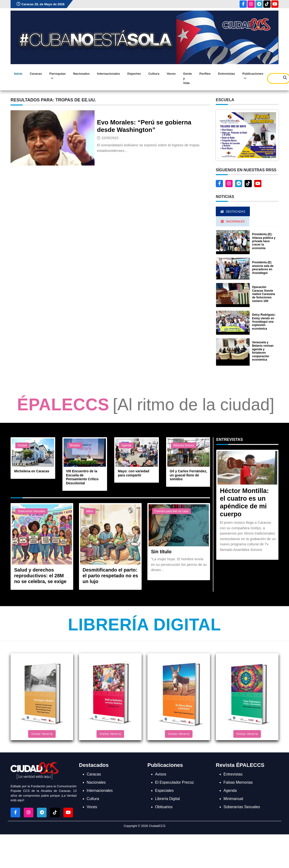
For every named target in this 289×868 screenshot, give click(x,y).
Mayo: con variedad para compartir (134, 473)
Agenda (126, 445)
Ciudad (22, 445)
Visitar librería (42, 734)
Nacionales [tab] (233, 222)
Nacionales (81, 74)
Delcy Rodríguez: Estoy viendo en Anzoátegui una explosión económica (264, 322)
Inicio (18, 74)
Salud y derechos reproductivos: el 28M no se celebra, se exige (40, 576)
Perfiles (205, 74)
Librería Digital (144, 625)
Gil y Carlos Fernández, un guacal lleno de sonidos (188, 475)
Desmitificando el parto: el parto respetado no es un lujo (110, 576)
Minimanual (233, 799)
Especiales (164, 791)
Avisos (161, 774)
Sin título (161, 552)
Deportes (134, 74)
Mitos (90, 511)
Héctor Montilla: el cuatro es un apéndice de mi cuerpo (244, 502)
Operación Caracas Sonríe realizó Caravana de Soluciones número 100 (263, 294)
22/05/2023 (110, 138)
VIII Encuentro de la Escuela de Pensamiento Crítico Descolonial (82, 477)
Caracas (36, 74)
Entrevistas (227, 74)
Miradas (75, 445)
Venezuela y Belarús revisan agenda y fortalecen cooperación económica (263, 351)
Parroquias (58, 76)
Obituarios (164, 807)
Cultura (154, 74)
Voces (171, 74)
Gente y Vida (188, 78)
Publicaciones (253, 76)
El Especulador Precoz (175, 782)
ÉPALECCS (63, 405)
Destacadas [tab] (233, 212)
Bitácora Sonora (184, 445)
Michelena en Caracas (32, 471)
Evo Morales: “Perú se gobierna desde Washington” (144, 126)
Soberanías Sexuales (31, 511)
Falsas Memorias (238, 782)
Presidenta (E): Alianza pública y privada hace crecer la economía (264, 241)
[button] (247, 135)
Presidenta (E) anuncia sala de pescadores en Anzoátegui (263, 268)
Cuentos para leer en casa (172, 511)
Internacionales (108, 74)
